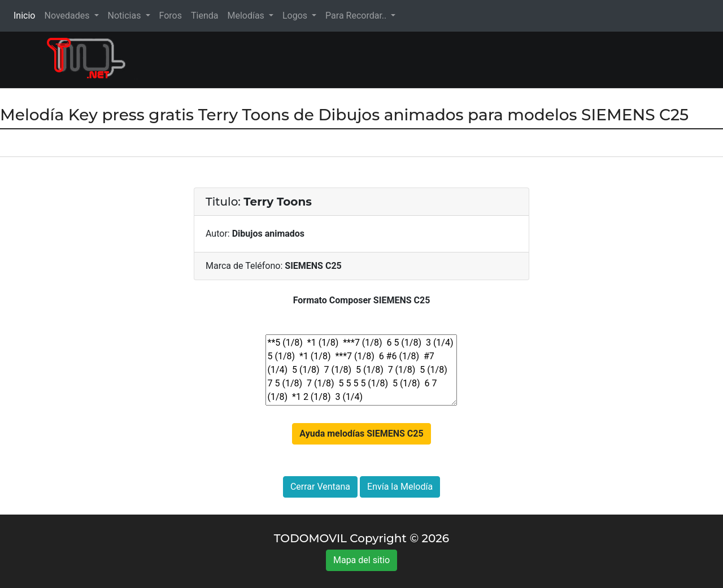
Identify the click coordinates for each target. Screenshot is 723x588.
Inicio (27, 15)
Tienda (204, 16)
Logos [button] (296, 16)
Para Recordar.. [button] (357, 16)
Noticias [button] (126, 16)
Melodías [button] (247, 16)
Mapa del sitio (361, 560)
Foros (171, 16)
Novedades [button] (68, 16)
